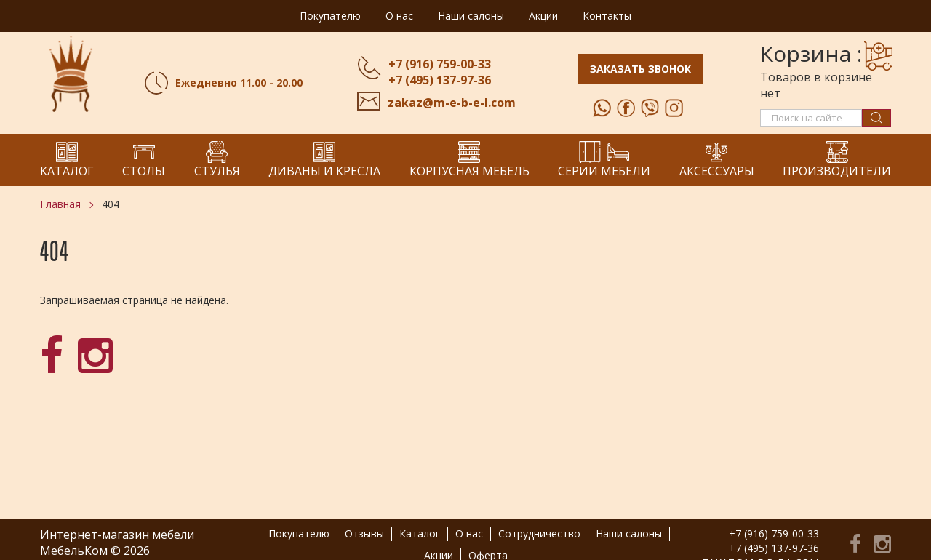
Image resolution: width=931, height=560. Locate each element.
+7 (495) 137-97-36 (440, 80)
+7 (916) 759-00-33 (440, 64)
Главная (60, 204)
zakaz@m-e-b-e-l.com (452, 103)
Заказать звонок (640, 69)
